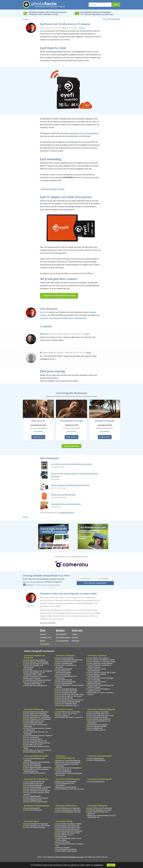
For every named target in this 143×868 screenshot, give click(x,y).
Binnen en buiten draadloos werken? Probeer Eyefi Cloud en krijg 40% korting (75, 475)
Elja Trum (65, 28)
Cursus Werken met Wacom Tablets (69, 824)
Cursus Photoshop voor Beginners (36, 712)
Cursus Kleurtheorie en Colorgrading (37, 717)
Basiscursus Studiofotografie (66, 787)
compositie (44, 318)
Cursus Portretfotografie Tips (34, 782)
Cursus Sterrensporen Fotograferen (69, 768)
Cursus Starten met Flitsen (34, 783)
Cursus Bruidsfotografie (96, 782)
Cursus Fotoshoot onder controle (36, 789)
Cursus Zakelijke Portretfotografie (36, 798)
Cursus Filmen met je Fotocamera (100, 808)
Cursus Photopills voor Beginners (36, 824)
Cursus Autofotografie (32, 808)
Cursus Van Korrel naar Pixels (67, 691)
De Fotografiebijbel (62, 641)
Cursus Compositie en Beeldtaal (36, 677)
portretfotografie (80, 318)
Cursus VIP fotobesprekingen (35, 827)
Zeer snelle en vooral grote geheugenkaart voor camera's (72, 464)
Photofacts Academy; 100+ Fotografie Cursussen (48, 12)
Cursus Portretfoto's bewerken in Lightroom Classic (99, 666)
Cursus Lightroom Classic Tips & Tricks (102, 673)
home (26, 19)
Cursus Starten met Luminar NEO (68, 712)
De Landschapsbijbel (63, 637)
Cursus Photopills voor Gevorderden (37, 826)
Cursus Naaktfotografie (32, 796)
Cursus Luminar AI (63, 715)
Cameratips (28, 669)
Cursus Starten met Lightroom (98, 658)
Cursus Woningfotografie (33, 810)
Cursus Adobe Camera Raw (34, 721)
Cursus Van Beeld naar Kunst (98, 714)
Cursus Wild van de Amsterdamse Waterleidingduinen (36, 770)
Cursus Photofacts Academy (66, 849)
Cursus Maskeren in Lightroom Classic (101, 662)
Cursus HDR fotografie (64, 680)
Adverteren (76, 641)
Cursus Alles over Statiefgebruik (36, 686)
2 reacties (82, 28)
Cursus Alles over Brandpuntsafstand (37, 680)
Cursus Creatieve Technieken (98, 712)
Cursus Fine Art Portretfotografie (36, 802)
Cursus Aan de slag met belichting (36, 664)
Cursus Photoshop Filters (33, 739)
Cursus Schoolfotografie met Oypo (68, 812)
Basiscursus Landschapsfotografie (68, 762)
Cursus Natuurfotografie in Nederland (38, 768)
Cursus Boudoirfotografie (33, 785)
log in (57, 381)
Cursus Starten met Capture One (68, 826)
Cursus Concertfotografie (65, 658)
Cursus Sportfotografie (64, 669)
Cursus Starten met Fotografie (35, 660)
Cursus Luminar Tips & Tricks (66, 714)
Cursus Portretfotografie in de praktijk (37, 787)
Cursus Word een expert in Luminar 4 (69, 717)
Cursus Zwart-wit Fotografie (98, 725)
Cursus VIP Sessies (63, 842)
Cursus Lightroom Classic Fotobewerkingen (97, 675)
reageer (87, 334)
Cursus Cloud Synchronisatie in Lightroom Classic (99, 690)
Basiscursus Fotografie (32, 678)
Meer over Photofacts (48, 623)
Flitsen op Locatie (38, 421)
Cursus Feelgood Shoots (33, 800)
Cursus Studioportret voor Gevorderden (65, 784)
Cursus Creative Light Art (97, 730)
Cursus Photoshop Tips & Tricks (36, 741)
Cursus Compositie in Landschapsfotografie (64, 771)
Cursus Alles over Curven (33, 745)
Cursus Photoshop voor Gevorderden (38, 719)
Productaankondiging (114, 19)
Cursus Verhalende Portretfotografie (37, 791)
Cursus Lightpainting (95, 728)
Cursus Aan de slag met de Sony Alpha (70, 694)
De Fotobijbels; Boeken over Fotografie (95, 12)
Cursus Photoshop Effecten (34, 752)
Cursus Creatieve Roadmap (98, 717)
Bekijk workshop (38, 437)
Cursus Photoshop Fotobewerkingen (37, 743)
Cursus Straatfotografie (64, 663)
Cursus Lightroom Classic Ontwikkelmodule (97, 670)
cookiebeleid (98, 865)
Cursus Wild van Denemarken (35, 773)
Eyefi (42, 31)
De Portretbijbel (61, 634)
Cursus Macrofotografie (32, 766)
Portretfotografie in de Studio (71, 421)
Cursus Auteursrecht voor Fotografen (69, 831)
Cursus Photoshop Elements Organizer (38, 736)
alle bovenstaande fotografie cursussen (69, 857)
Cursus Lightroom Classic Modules (100, 663)
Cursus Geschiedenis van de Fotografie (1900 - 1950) (34, 674)
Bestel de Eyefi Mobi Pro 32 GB (53, 189)
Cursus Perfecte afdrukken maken (68, 827)
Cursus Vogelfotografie (96, 758)
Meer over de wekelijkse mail (33, 582)
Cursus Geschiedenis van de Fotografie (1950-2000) (34, 683)
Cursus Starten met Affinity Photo (68, 833)
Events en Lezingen (63, 847)
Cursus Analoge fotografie (97, 726)
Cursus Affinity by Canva (65, 835)
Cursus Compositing (31, 737)
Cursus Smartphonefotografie (66, 689)
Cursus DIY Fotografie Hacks (66, 704)
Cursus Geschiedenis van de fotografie (38, 671)
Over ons (77, 630)
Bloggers (75, 637)
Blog (43, 630)
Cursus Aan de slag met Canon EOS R (70, 700)
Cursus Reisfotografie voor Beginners (69, 660)
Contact (74, 634)
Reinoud (45, 334)
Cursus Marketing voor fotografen (68, 808)
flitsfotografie (67, 318)
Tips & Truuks (45, 644)
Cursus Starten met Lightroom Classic (101, 660)
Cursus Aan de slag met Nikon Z (67, 705)
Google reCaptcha (55, 585)
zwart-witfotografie (55, 318)
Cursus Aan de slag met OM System (69, 696)
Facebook (28, 585)
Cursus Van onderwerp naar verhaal (101, 715)
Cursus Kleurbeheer (63, 674)
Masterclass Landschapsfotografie (68, 761)
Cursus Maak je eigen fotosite (67, 851)
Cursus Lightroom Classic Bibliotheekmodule (97, 683)
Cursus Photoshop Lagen (33, 723)
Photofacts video (46, 637)
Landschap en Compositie (105, 421)
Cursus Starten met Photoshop (35, 714)
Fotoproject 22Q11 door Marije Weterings (66, 504)
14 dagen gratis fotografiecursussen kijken (59, 296)
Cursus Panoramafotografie (66, 682)
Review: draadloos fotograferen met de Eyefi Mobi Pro (71, 485)
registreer (65, 381)
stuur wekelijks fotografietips (95, 583)
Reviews (43, 634)
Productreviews (61, 837)
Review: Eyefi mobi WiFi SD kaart (63, 495)
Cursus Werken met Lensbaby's (99, 719)
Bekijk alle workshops (71, 446)
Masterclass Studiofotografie (66, 782)
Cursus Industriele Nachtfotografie (68, 702)
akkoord (111, 865)
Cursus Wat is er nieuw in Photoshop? (38, 750)
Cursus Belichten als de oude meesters (70, 789)
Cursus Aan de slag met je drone (68, 829)
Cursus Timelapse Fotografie (66, 693)
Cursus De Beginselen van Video (100, 810)
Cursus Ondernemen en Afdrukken (68, 810)
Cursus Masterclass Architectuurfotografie (64, 672)
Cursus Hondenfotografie (97, 760)
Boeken (43, 641)
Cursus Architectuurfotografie (66, 662)
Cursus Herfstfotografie (32, 764)
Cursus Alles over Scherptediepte (36, 662)
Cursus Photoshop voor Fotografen (37, 715)
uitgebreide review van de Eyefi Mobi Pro (84, 133)
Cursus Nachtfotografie (64, 683)
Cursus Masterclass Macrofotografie (37, 762)
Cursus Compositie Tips (64, 698)
